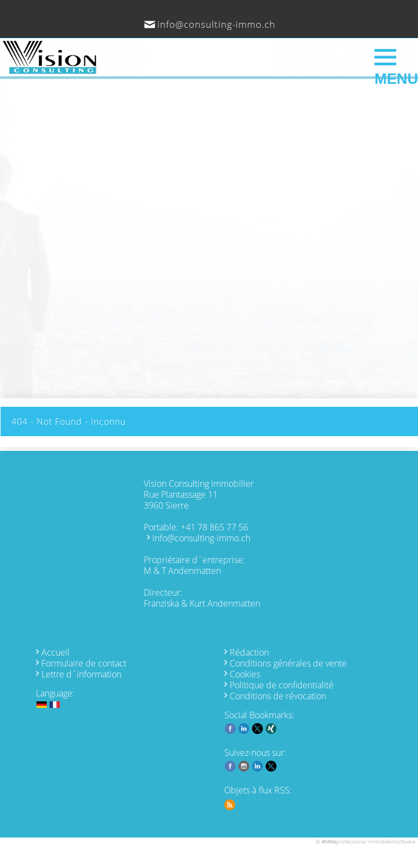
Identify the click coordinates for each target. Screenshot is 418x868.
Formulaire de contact (84, 663)
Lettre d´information (81, 674)
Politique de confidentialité (282, 685)
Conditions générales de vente (288, 663)
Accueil (56, 652)
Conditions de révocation (278, 696)
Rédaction (249, 652)
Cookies (245, 674)
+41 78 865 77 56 (214, 527)
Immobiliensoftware (391, 841)
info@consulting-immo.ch (216, 24)
